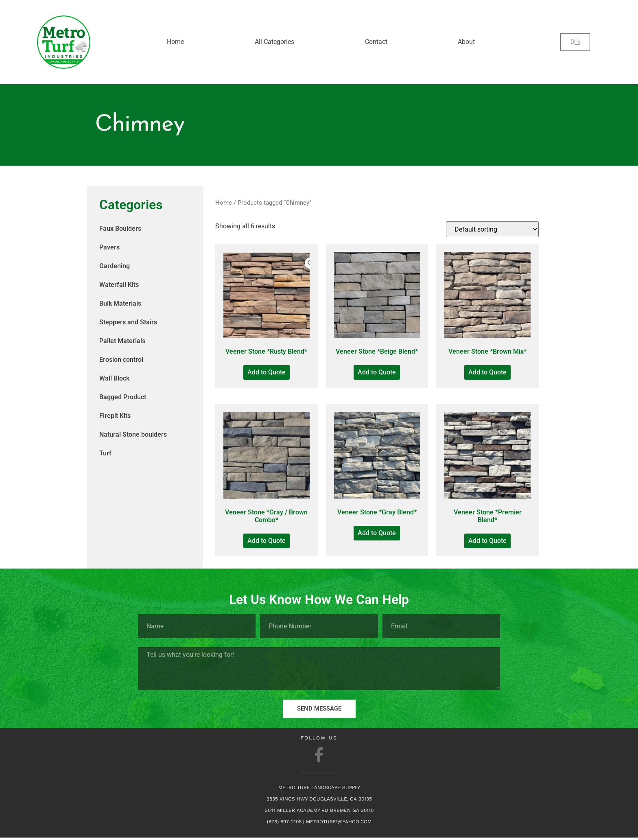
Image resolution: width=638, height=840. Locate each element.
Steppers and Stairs (128, 322)
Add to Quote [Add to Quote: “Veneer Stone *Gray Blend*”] (377, 533)
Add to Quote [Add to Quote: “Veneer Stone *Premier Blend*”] (487, 541)
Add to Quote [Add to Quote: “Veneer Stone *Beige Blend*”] (377, 372)
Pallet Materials (122, 341)
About (466, 42)
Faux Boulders (120, 229)
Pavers (109, 247)
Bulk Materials (120, 303)
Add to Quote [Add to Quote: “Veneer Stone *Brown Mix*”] (487, 372)
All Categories (274, 42)
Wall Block (114, 378)
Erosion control (121, 360)
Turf (105, 453)
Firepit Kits (115, 416)
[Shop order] (492, 229)
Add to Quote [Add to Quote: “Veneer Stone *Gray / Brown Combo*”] (267, 541)
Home (175, 42)
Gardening (115, 266)
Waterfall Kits (119, 285)
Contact (376, 42)
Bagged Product (123, 397)
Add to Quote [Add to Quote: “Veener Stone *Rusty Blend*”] (267, 372)
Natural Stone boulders (133, 434)
